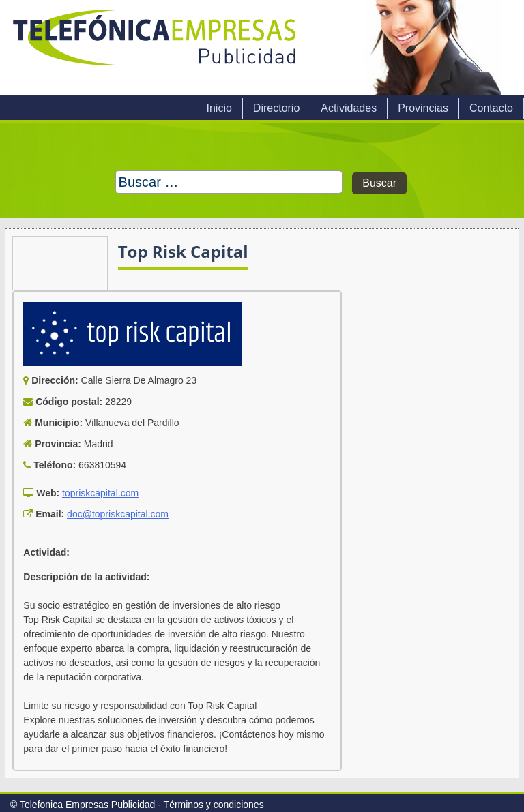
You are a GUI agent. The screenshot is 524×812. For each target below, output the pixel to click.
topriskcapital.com (100, 493)
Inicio (219, 108)
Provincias (423, 108)
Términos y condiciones (214, 805)
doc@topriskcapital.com (118, 514)
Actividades (349, 108)
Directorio (276, 108)
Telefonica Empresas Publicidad (156, 48)
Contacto (491, 108)
